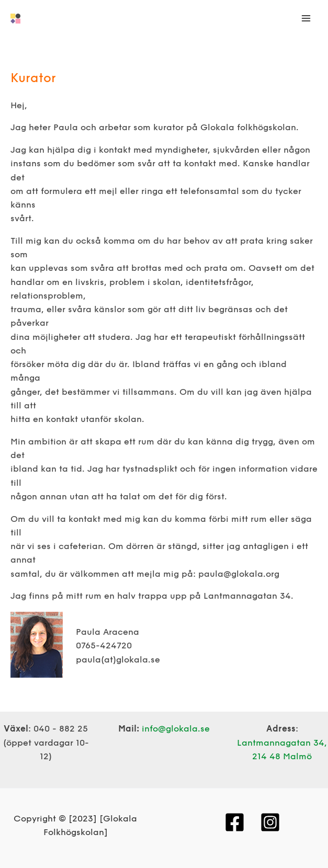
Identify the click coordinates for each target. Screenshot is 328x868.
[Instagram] (270, 822)
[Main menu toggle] (306, 19)
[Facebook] (235, 822)
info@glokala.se (176, 729)
